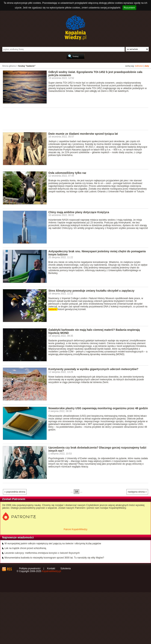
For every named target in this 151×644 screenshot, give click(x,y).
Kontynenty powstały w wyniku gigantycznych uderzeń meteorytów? (93, 369)
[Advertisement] (74, 119)
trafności (139, 66)
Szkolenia (66, 568)
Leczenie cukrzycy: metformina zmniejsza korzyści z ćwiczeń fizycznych (42, 553)
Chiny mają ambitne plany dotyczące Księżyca (79, 212)
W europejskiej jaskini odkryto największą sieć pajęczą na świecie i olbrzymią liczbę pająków (53, 544)
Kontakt (51, 568)
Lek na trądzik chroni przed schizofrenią (25, 548)
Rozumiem (129, 8)
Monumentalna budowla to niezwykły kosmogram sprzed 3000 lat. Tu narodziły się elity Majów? (54, 558)
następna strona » (137, 492)
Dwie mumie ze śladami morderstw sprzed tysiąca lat (83, 134)
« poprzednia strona (15, 492)
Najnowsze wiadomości (18, 537)
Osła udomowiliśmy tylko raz (67, 173)
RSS (9, 569)
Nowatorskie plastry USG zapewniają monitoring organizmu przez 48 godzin (98, 408)
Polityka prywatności (30, 568)
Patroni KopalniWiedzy (76, 529)
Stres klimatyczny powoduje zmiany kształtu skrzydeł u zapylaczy (91, 291)
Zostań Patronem (14, 499)
